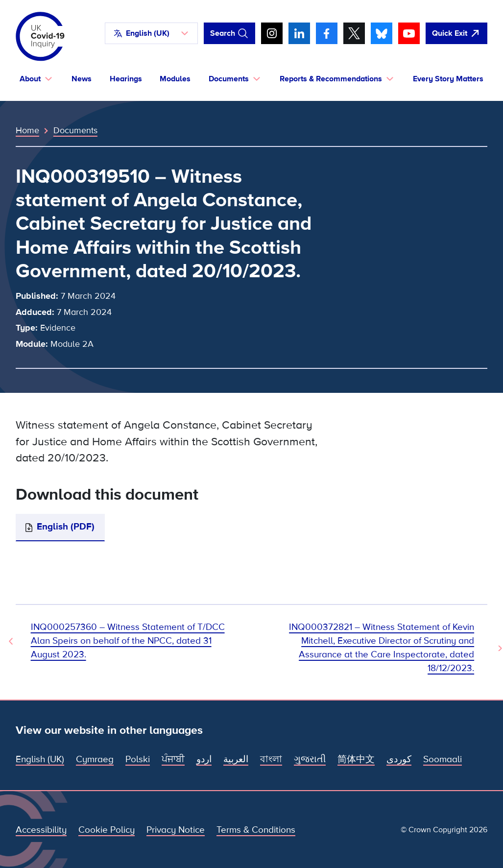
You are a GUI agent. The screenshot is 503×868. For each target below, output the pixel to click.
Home (27, 130)
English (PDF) (66, 527)
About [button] (30, 79)
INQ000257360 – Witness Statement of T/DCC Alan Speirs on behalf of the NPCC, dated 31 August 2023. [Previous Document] (128, 641)
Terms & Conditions (256, 830)
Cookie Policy (107, 830)
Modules (175, 79)
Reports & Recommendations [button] (331, 79)
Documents (75, 130)
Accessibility (41, 830)
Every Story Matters (448, 79)
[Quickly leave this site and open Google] (456, 33)
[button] (151, 33)
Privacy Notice (176, 830)
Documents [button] (229, 79)
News (82, 79)
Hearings (126, 79)
